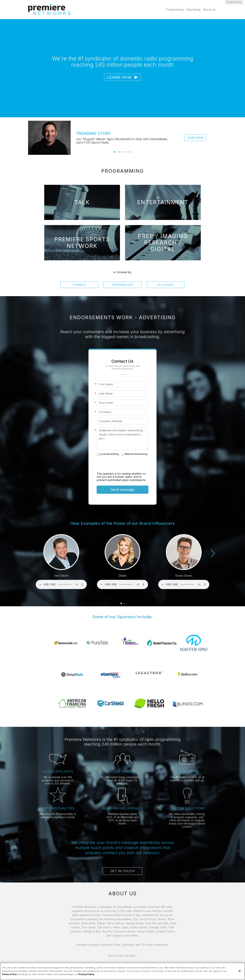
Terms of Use (9, 974)
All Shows (166, 285)
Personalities (122, 285)
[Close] (240, 971)
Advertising (193, 10)
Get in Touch (122, 871)
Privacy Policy (86, 974)
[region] (122, 971)
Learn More (195, 138)
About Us (209, 10)
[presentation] (122, 465)
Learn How (122, 77)
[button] (114, 152)
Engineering (234, 2)
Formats (79, 285)
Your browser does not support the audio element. (61, 584)
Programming (175, 10)
